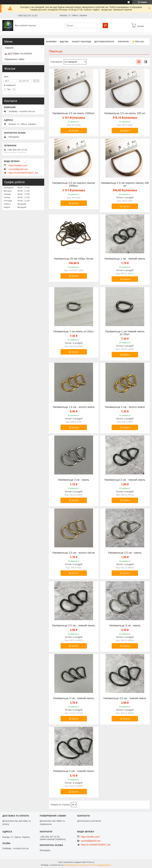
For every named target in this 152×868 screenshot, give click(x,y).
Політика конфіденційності (100, 865)
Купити (75, 131)
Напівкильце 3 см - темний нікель (74, 698)
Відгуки (64, 42)
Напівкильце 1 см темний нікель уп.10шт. (125, 333)
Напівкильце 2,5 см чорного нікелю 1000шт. (74, 184)
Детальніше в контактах (89, 821)
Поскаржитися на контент (76, 865)
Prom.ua (91, 862)
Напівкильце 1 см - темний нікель (125, 259)
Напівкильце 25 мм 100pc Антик (74, 259)
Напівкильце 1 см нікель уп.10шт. (74, 332)
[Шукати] (105, 26)
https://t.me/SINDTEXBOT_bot (23, 173)
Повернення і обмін (14, 59)
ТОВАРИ (9, 48)
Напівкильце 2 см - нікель (74, 480)
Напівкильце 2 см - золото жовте (125, 407)
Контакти (123, 42)
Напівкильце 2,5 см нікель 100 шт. (125, 113)
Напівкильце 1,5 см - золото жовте (74, 407)
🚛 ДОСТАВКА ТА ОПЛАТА (18, 54)
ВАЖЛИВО (51, 42)
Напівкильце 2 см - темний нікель (125, 480)
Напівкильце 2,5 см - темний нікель (74, 626)
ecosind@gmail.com (18, 169)
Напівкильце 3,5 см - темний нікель (125, 698)
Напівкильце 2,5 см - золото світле (74, 553)
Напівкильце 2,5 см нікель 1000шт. (74, 113)
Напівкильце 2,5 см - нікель (125, 553)
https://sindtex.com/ (18, 165)
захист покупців (81, 42)
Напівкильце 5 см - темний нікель (74, 771)
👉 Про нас (138, 42)
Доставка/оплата (104, 42)
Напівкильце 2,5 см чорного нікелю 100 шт (125, 184)
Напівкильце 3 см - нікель (125, 626)
